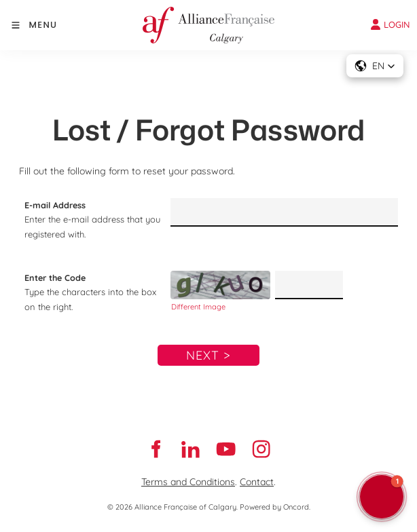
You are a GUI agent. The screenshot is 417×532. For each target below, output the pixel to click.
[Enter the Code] (309, 285)
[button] (375, 66)
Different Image (198, 307)
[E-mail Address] (284, 212)
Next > (208, 355)
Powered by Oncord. (275, 507)
